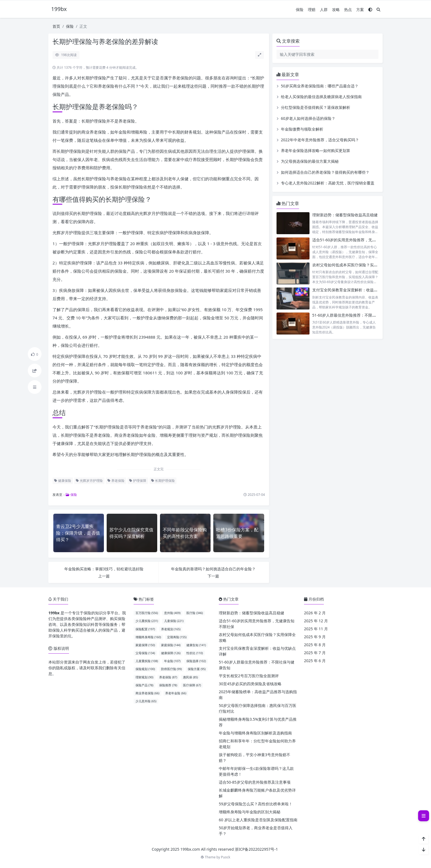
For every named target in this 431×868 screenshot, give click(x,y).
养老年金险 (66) (176, 693)
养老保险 (116, 481)
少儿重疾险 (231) (147, 621)
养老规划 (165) (171, 629)
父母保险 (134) (145, 653)
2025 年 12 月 (316, 621)
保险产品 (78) (144, 685)
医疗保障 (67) (192, 685)
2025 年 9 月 (315, 637)
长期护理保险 (163, 481)
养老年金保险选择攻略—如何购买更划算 (316, 150)
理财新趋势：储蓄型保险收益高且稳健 (345, 215)
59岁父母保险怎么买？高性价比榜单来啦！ (256, 804)
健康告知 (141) (196, 645)
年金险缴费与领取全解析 (302, 129)
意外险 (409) (172, 613)
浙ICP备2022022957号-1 (256, 849)
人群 (324, 9)
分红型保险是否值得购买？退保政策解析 (316, 107)
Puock (226, 857)
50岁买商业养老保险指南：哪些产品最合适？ (320, 86)
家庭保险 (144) (171, 645)
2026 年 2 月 (315, 613)
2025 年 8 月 (315, 645)
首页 (56, 26)
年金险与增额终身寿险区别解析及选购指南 (255, 733)
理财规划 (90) (144, 677)
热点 (348, 9)
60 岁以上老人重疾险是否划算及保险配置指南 (258, 820)
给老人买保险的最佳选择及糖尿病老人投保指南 (321, 97)
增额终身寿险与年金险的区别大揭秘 (250, 812)
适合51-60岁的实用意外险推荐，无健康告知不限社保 (358, 240)
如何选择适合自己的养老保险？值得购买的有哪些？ (325, 172)
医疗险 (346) (195, 613)
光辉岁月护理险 (89, 481)
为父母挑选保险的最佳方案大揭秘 (310, 161)
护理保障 (138, 481)
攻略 (336, 9)
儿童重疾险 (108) (147, 661)
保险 (300, 9)
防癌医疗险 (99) (172, 669)
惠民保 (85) (190, 677)
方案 (360, 9)
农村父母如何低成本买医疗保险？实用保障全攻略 (355, 265)
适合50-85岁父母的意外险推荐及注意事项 (255, 782)
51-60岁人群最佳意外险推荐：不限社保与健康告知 (356, 315)
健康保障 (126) (171, 653)
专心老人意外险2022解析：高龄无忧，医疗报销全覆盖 (328, 183)
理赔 (312, 9)
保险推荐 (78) (168, 685)
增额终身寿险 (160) (148, 637)
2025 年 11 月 (316, 629)
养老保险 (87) (168, 677)
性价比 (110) (195, 653)
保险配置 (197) (145, 629)
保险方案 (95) (197, 669)
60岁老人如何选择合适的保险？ (308, 118)
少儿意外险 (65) (146, 701)
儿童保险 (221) (174, 621)
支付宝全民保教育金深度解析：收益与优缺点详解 (355, 290)
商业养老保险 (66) (147, 693)
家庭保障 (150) (145, 645)
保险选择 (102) (196, 661)
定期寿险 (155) (177, 637)
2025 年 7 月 (315, 653)
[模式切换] (370, 9)
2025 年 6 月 (315, 661)
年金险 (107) (172, 661)
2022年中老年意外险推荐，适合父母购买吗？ (320, 140)
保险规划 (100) (145, 669)
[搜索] (378, 9)
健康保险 (63, 481)
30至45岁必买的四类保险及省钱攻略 (250, 684)
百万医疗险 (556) (147, 613)
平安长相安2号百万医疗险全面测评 (249, 676)
